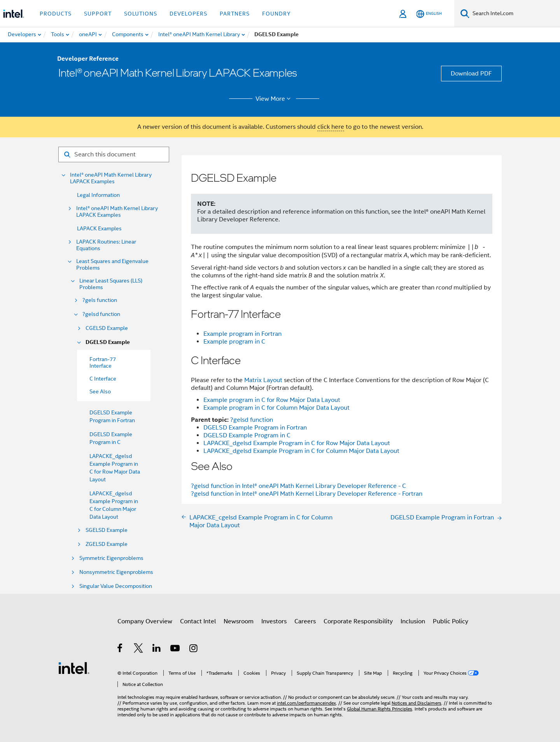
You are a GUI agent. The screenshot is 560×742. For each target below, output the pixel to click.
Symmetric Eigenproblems (111, 558)
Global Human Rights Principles (380, 709)
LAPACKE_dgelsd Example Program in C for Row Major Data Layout (297, 443)
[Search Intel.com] (515, 14)
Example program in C (234, 342)
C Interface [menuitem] (103, 379)
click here (331, 127)
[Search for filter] (114, 154)
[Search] (465, 13)
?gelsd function (101, 314)
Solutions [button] (141, 14)
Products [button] (56, 14)
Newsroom (239, 621)
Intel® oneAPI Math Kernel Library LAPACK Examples (111, 178)
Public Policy (451, 621)
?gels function (100, 300)
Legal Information (98, 195)
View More (274, 99)
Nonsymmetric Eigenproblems (116, 572)
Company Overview (145, 621)
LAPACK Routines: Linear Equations (106, 245)
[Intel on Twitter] (139, 649)
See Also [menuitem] (100, 391)
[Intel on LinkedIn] (157, 649)
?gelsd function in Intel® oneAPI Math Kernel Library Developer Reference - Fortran (307, 494)
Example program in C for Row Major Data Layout (272, 400)
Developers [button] (188, 14)
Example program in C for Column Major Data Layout (276, 408)
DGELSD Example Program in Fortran (255, 428)
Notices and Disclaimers (416, 703)
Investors (274, 621)
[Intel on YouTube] (176, 649)
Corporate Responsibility (358, 621)
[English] (429, 14)
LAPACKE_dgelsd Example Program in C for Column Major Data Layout (301, 451)
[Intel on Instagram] (194, 649)
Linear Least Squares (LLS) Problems (111, 284)
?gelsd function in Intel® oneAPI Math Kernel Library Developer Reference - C (298, 486)
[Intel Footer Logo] (74, 668)
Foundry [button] (276, 14)
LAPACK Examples (99, 228)
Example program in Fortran (242, 334)
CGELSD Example (107, 328)
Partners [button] (235, 14)
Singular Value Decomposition (116, 586)
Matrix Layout (263, 380)
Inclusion (413, 621)
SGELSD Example (107, 530)
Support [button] (98, 14)
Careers (305, 621)
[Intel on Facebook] (120, 649)
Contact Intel (198, 621)
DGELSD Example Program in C (247, 435)
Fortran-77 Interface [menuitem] (103, 362)
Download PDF (471, 74)
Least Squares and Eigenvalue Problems (112, 265)
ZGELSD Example (107, 544)
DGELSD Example (108, 342)
